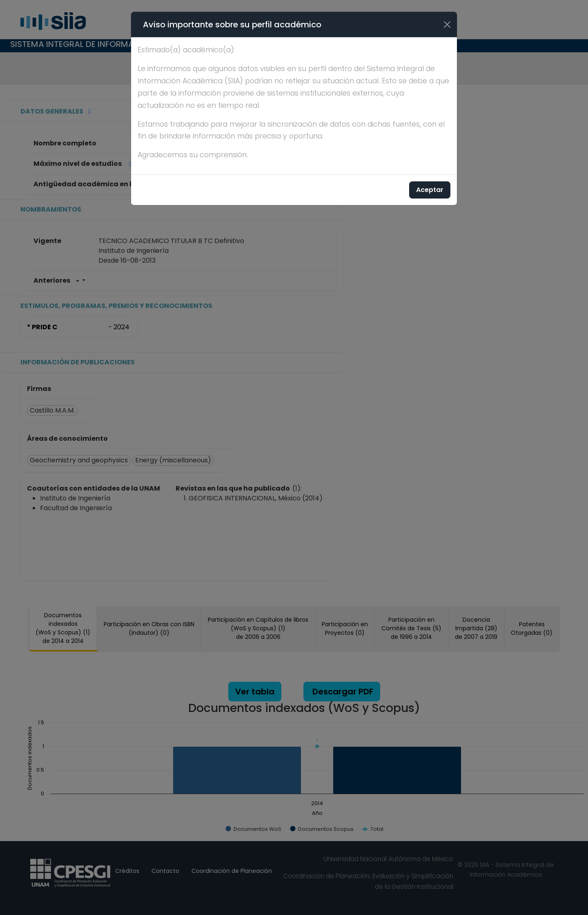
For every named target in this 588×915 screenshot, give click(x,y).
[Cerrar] (447, 25)
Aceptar (430, 190)
